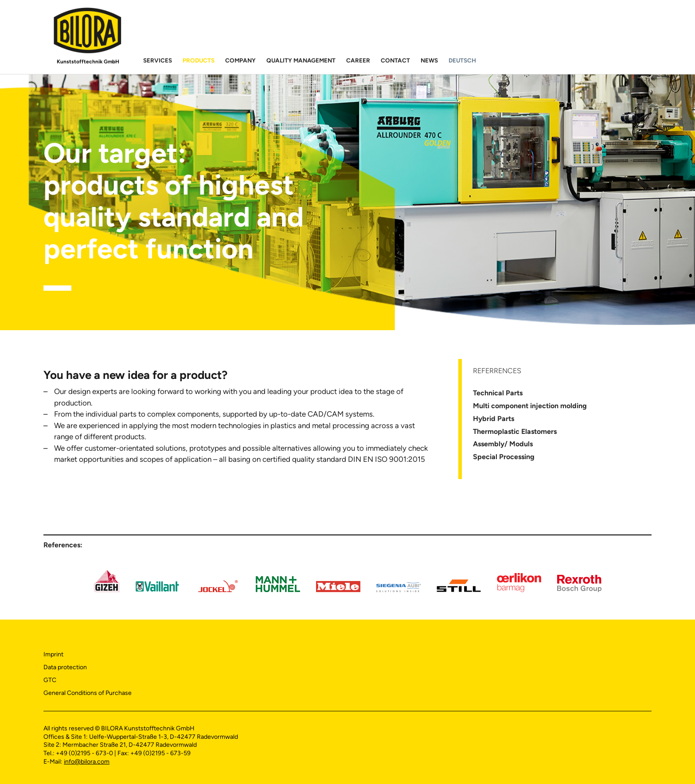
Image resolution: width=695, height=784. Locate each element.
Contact (395, 60)
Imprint (53, 654)
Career (358, 60)
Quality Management (301, 60)
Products (199, 60)
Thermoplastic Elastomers (515, 431)
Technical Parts (498, 393)
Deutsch (462, 60)
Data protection (65, 667)
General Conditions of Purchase (88, 693)
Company (240, 60)
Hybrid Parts (494, 419)
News (429, 60)
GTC (50, 680)
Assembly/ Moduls (503, 444)
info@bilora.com (87, 762)
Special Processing (504, 457)
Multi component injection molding (530, 406)
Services (158, 60)
